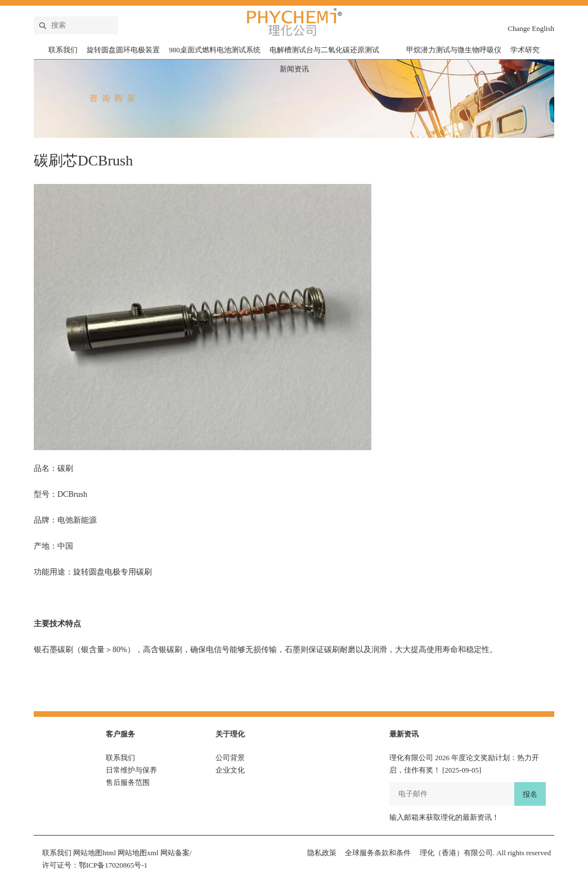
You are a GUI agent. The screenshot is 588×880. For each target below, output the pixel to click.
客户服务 (120, 734)
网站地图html (95, 853)
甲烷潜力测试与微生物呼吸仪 (454, 50)
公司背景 (230, 758)
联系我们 (63, 50)
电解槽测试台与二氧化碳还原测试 (324, 50)
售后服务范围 (128, 782)
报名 (530, 794)
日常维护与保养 (131, 770)
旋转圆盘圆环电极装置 (123, 50)
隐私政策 (322, 853)
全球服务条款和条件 (378, 853)
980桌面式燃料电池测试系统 (215, 50)
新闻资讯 (294, 69)
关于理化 (230, 734)
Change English (531, 28)
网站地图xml (138, 853)
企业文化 (230, 770)
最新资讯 (404, 734)
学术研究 (525, 50)
